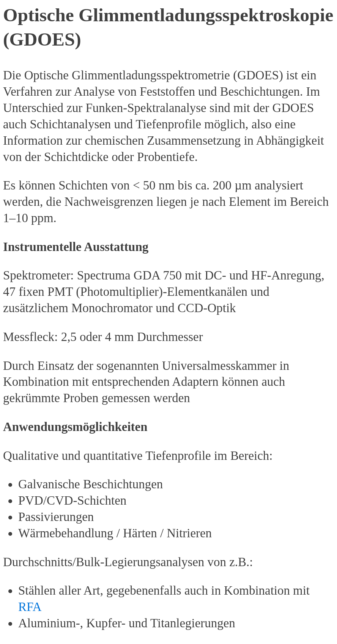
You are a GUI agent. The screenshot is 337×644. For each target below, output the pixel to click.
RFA (30, 607)
